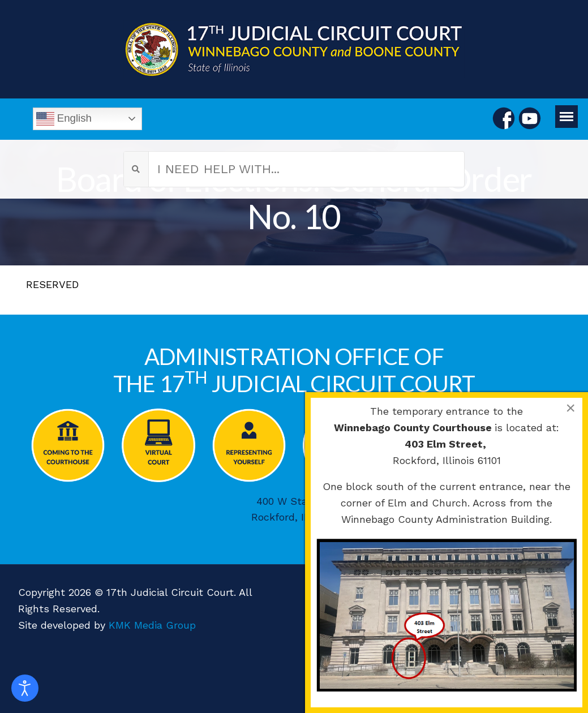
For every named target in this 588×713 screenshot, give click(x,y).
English (64, 119)
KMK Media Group (152, 625)
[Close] (570, 408)
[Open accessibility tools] (25, 688)
